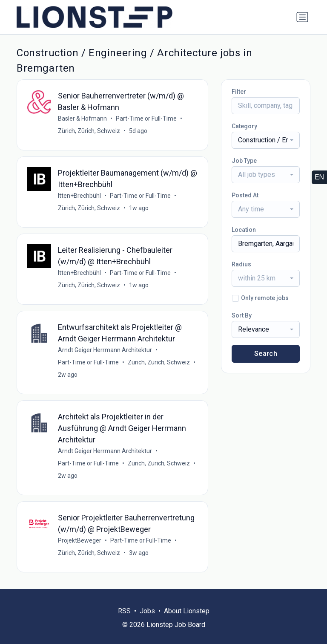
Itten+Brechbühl (79, 196)
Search (266, 354)
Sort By (242, 315)
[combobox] (266, 140)
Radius (241, 264)
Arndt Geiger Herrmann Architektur (105, 350)
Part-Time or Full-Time (146, 118)
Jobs (147, 611)
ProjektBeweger (80, 540)
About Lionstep (187, 611)
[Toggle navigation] (302, 17)
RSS (124, 611)
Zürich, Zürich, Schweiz (89, 131)
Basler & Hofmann (82, 118)
